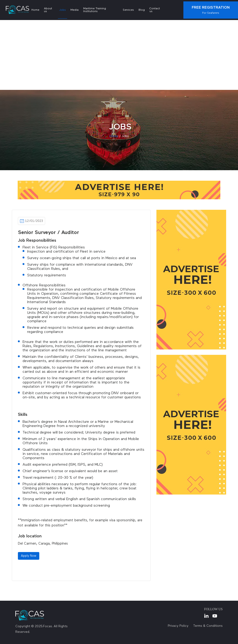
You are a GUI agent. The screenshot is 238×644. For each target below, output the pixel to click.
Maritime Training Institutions (95, 10)
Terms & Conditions (208, 626)
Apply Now (29, 556)
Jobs (63, 10)
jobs (125, 136)
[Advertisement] (119, 55)
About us (48, 10)
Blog (142, 10)
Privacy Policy (178, 626)
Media (74, 10)
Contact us (155, 10)
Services (128, 10)
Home (35, 10)
